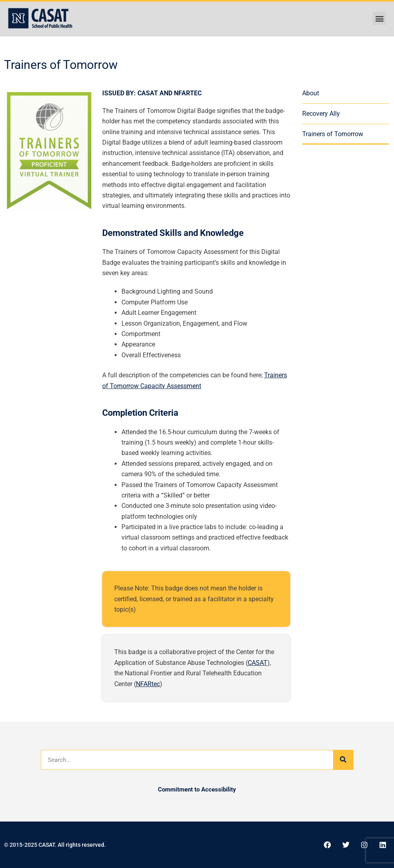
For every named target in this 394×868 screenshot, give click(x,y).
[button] (379, 18)
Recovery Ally (321, 114)
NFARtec (148, 684)
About (311, 93)
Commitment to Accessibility (197, 789)
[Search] (343, 760)
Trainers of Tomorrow (333, 134)
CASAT (258, 663)
